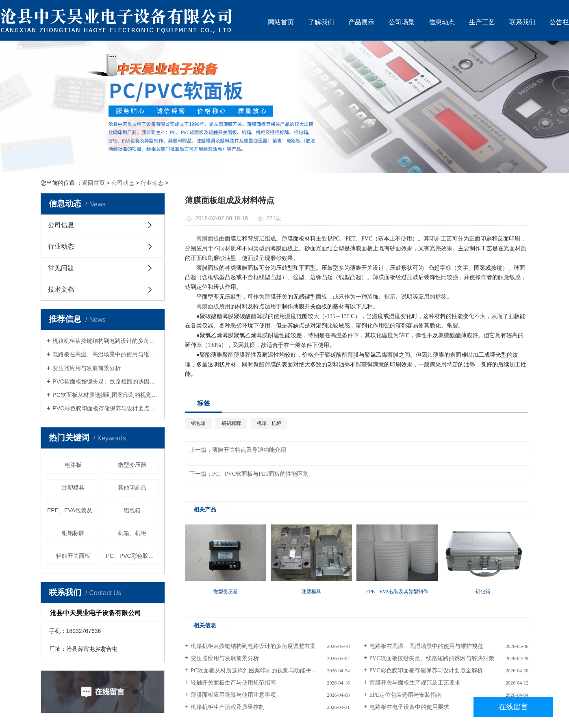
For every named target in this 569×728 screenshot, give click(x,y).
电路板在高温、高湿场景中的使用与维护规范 (105, 354)
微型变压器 (132, 465)
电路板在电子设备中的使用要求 (409, 707)
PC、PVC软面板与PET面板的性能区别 (260, 474)
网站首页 (281, 22)
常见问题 (61, 268)
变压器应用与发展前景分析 (87, 368)
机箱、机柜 (132, 533)
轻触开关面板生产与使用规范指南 (233, 683)
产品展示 (361, 22)
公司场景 (402, 22)
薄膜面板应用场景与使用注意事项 (233, 695)
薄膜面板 (208, 239)
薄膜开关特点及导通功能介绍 (249, 450)
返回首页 (93, 183)
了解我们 (321, 22)
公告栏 (559, 22)
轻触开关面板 (73, 556)
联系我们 (522, 22)
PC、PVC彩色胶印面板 (132, 556)
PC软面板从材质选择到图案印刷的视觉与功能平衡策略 (105, 395)
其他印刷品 (132, 487)
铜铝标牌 (73, 533)
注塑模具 (73, 487)
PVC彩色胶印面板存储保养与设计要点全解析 (105, 408)
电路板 (73, 465)
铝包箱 (132, 510)
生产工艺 (482, 22)
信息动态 (442, 22)
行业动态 (152, 183)
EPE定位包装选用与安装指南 (406, 695)
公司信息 (61, 225)
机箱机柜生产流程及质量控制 (228, 707)
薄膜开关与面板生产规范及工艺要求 (415, 683)
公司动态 (123, 183)
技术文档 (61, 289)
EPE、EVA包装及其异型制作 (74, 510)
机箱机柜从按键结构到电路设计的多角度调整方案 (105, 341)
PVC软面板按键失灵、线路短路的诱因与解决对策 (105, 381)
